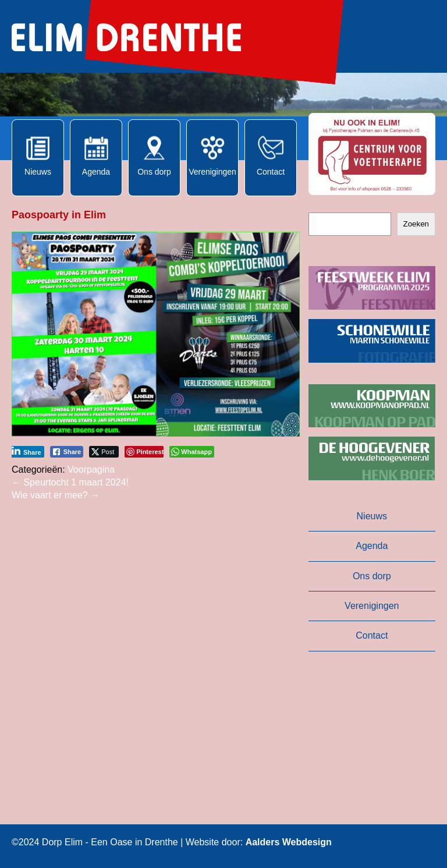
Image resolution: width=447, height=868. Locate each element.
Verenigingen (372, 606)
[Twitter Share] (104, 452)
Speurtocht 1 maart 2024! (70, 482)
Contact (372, 635)
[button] (372, 154)
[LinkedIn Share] (27, 452)
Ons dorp (372, 576)
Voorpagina (91, 470)
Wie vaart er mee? (56, 495)
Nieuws (372, 516)
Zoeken (416, 224)
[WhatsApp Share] (192, 452)
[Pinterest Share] (144, 452)
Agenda (372, 546)
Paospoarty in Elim (59, 215)
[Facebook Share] (67, 452)
